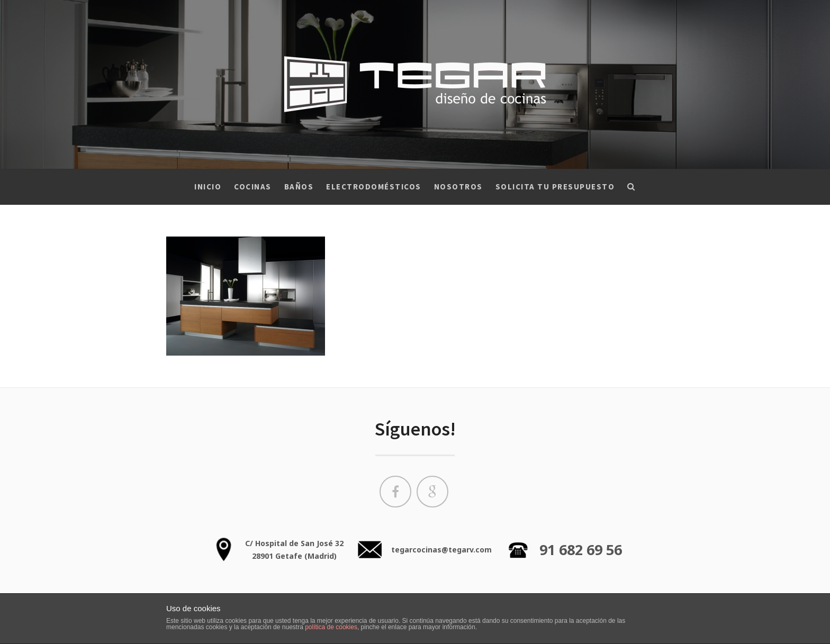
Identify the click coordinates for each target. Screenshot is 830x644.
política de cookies (331, 627)
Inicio (208, 187)
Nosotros (458, 187)
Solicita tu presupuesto (555, 187)
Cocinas (253, 187)
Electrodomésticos (374, 187)
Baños (299, 187)
